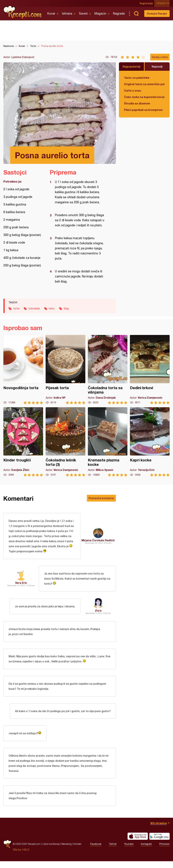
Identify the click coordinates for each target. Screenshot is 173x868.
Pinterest (164, 851)
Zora (98, 612)
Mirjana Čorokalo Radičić (98, 541)
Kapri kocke (150, 442)
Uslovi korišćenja (51, 851)
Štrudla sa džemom (137, 103)
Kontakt (77, 851)
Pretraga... (136, 14)
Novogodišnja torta (23, 370)
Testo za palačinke (137, 78)
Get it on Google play (159, 843)
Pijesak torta (65, 370)
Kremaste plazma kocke (108, 442)
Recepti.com (23, 12)
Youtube (129, 851)
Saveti (83, 13)
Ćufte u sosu (133, 90)
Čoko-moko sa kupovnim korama (144, 97)
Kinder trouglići (23, 442)
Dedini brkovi (150, 370)
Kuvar (51, 13)
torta (16, 308)
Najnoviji (157, 66)
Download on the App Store (138, 843)
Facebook (96, 851)
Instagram (146, 851)
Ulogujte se (163, 3)
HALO (26, 856)
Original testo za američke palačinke (144, 84)
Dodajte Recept (157, 13)
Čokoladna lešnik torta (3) (65, 442)
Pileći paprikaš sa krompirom (143, 110)
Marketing (66, 851)
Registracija (147, 3)
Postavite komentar (101, 498)
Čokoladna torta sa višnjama (108, 370)
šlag (66, 308)
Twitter (113, 851)
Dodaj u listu (160, 57)
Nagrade (119, 13)
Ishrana (67, 13)
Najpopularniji (132, 66)
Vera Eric (21, 584)
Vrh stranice (159, 830)
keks (52, 308)
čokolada (34, 308)
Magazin (100, 13)
